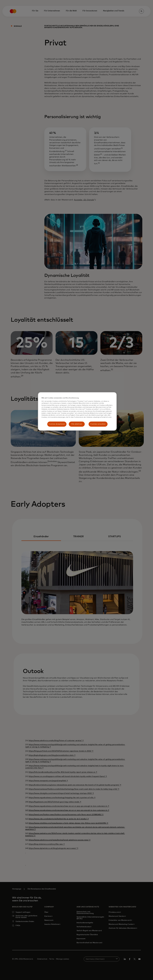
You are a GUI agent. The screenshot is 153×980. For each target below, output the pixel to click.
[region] (77, 411)
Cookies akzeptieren (57, 424)
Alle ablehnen (77, 424)
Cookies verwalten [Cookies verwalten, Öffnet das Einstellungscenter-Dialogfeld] (98, 424)
